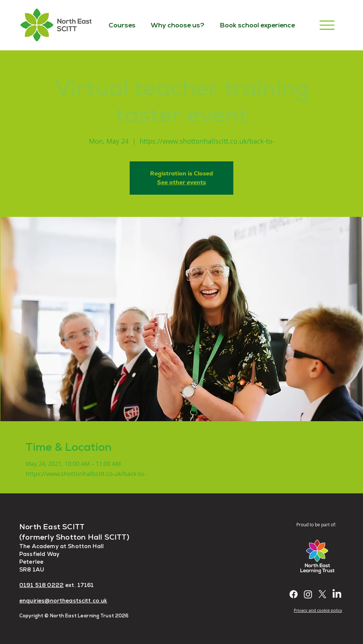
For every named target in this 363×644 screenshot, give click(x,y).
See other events (181, 182)
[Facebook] (294, 594)
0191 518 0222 (41, 585)
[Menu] (327, 25)
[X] (322, 594)
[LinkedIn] (337, 594)
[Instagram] (308, 594)
